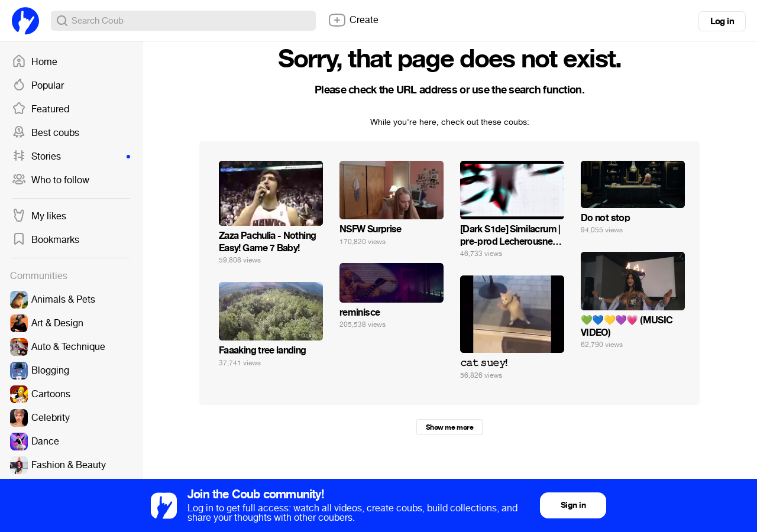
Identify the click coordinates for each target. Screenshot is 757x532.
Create (353, 20)
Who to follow (51, 180)
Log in (722, 21)
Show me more (449, 427)
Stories (71, 157)
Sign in (573, 505)
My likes (39, 216)
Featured (41, 109)
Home (35, 62)
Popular (38, 86)
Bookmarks (46, 240)
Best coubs (46, 133)
